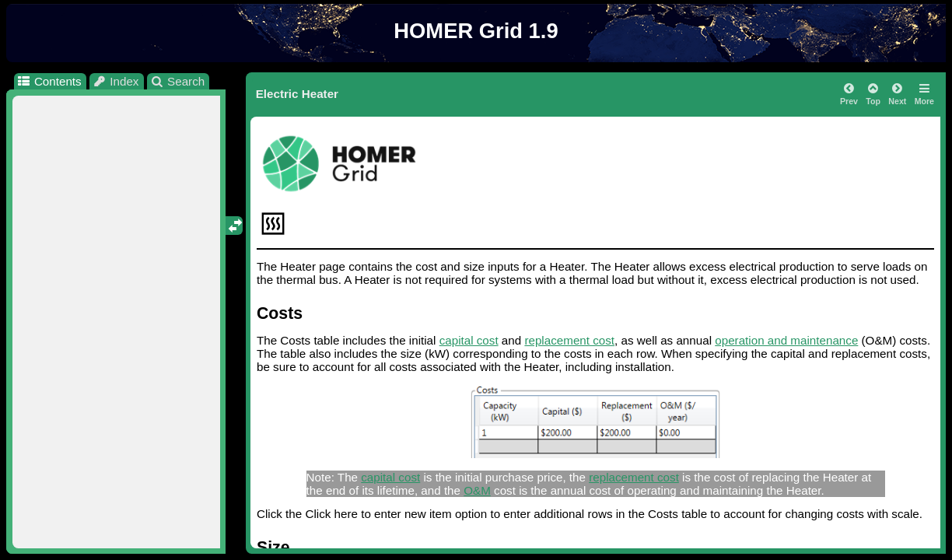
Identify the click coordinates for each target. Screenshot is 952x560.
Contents (49, 81)
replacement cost (569, 340)
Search (178, 81)
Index (116, 81)
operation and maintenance (786, 340)
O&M (477, 490)
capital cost (469, 340)
